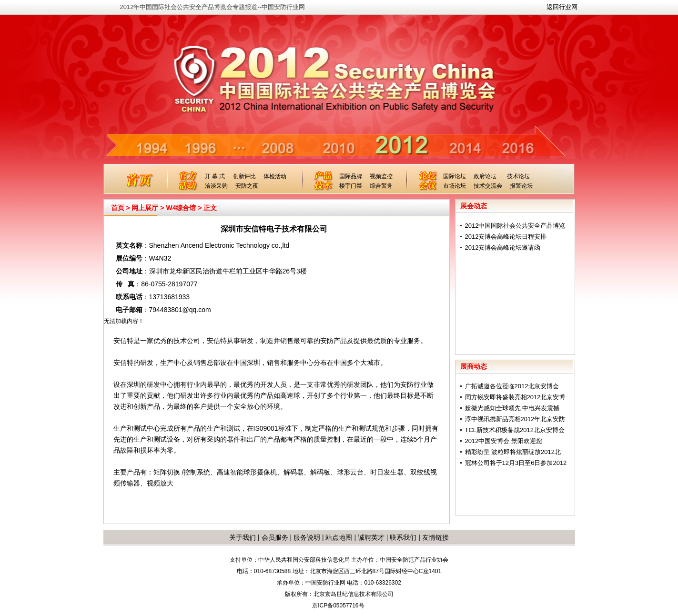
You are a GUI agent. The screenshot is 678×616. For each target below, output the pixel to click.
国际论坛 (455, 176)
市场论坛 (455, 186)
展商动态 (474, 366)
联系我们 (403, 537)
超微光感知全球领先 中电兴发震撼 (512, 408)
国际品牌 (351, 176)
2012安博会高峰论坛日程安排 (506, 237)
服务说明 (307, 537)
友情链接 (435, 537)
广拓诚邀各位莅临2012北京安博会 (512, 386)
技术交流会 (488, 186)
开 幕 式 (215, 176)
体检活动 (275, 176)
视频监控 (381, 176)
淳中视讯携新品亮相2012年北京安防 (515, 419)
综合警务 (381, 186)
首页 (118, 208)
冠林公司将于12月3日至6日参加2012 (516, 463)
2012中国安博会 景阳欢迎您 (504, 441)
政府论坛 (485, 176)
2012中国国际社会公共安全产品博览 (515, 226)
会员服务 (275, 537)
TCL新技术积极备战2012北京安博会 (515, 430)
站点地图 (338, 537)
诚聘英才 (371, 537)
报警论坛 (521, 186)
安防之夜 (247, 186)
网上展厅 (145, 208)
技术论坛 (518, 176)
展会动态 (474, 206)
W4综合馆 (181, 208)
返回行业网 (562, 7)
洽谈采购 (216, 186)
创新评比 (244, 176)
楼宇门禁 (351, 186)
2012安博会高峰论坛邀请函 (503, 247)
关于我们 (243, 537)
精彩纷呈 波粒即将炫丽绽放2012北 (513, 452)
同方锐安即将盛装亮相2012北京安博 (515, 397)
